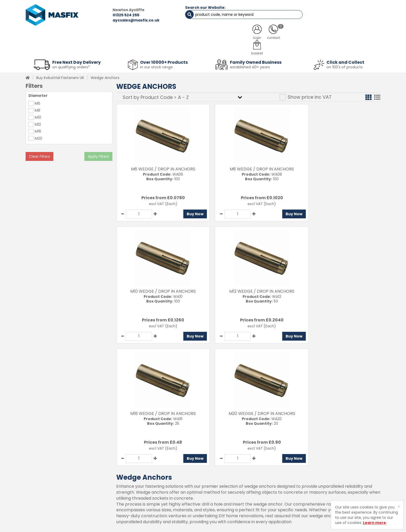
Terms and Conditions (220, 506)
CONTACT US (299, 36)
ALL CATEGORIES (96, 36)
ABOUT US (149, 36)
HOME (46, 36)
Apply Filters (98, 155)
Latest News (145, 497)
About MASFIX (147, 488)
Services (142, 479)
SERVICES (195, 36)
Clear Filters (39, 155)
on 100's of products (345, 66)
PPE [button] (267, 49)
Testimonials (146, 470)
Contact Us (210, 470)
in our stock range (156, 66)
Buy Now (186, 213)
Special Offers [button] (303, 49)
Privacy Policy (212, 497)
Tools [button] (239, 49)
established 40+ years (250, 66)
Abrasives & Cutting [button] (151, 49)
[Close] (399, 506)
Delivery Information (218, 479)
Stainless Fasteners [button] (353, 49)
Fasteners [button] (45, 49)
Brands (140, 506)
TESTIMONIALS (353, 36)
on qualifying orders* (71, 66)
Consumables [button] (202, 49)
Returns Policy (212, 488)
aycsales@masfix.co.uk (122, 20)
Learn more (375, 523)
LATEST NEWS (245, 36)
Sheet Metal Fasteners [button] (93, 49)
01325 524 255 (111, 15)
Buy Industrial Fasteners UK (60, 76)
